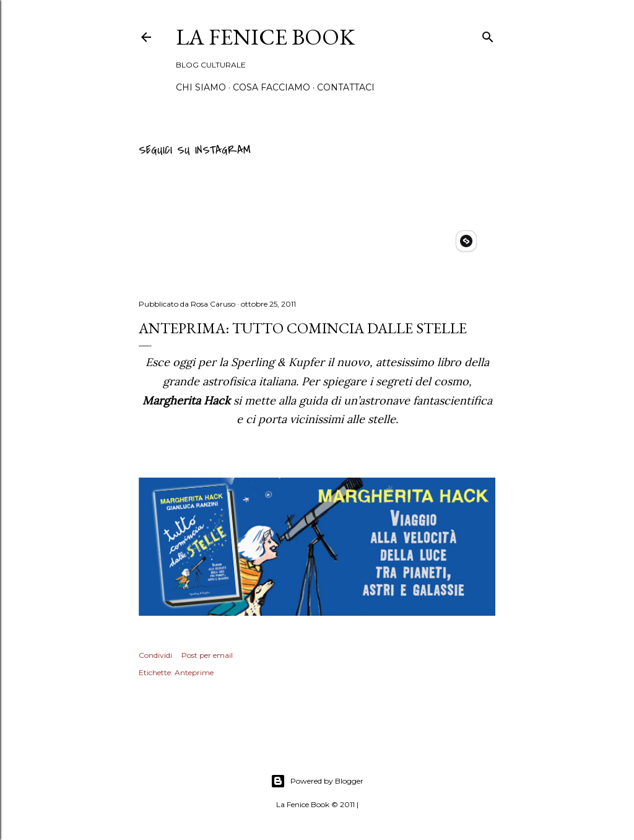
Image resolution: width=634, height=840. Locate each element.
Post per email (207, 655)
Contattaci (346, 87)
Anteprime (194, 672)
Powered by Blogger (317, 781)
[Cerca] (488, 35)
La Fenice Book (265, 37)
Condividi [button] (155, 655)
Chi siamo (201, 87)
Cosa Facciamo (271, 87)
